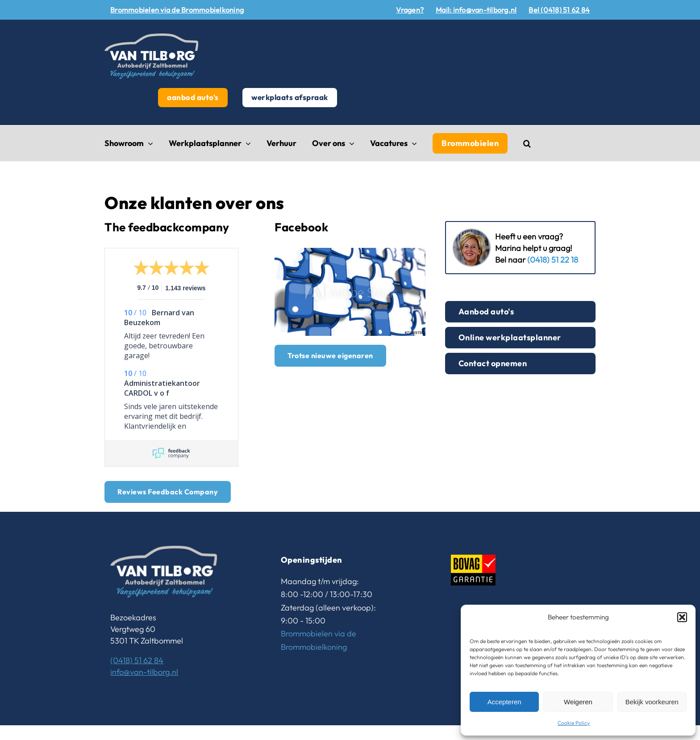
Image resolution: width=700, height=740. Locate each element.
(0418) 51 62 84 (137, 660)
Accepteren (504, 702)
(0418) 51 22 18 (553, 260)
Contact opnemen (493, 363)
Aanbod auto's (486, 311)
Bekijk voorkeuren (652, 702)
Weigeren (578, 702)
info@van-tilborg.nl (144, 672)
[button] (682, 617)
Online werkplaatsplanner (510, 337)
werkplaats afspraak (290, 97)
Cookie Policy (574, 723)
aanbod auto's (193, 97)
